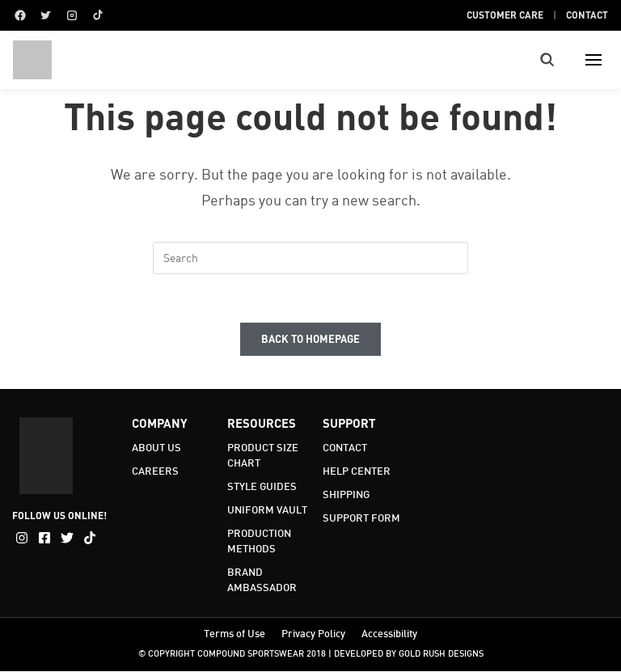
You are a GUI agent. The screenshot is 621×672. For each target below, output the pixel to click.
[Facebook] (20, 15)
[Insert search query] (310, 258)
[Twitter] (46, 15)
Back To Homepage (310, 340)
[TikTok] (98, 15)
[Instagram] (72, 15)
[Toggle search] (547, 60)
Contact (587, 15)
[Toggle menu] (594, 60)
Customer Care (505, 15)
